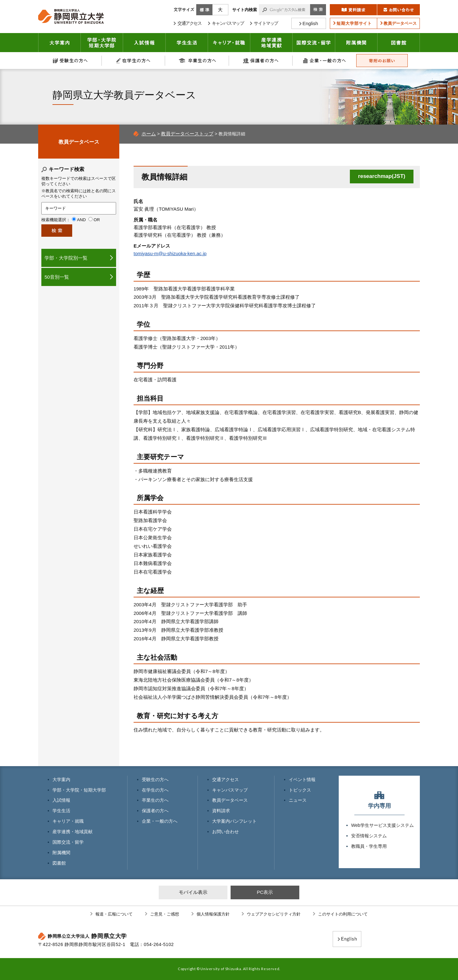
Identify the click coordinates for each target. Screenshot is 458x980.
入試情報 (144, 43)
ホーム (149, 134)
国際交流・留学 (314, 43)
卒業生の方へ (197, 61)
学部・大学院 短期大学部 (102, 43)
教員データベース (79, 142)
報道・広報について (114, 914)
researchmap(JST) (382, 176)
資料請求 (221, 811)
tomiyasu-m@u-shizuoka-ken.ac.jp (170, 253)
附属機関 (356, 43)
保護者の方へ (261, 61)
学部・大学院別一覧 (66, 258)
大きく (220, 10)
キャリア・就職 (229, 43)
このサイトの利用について (343, 914)
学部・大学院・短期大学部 (79, 790)
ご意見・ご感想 (165, 914)
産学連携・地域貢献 (271, 43)
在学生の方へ (134, 61)
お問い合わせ (226, 832)
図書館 (399, 43)
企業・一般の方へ (324, 61)
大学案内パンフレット (234, 821)
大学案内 (59, 43)
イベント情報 (302, 779)
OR (97, 220)
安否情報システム (369, 836)
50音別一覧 (57, 277)
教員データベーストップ (187, 134)
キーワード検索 (66, 169)
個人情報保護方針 (213, 914)
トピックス (300, 790)
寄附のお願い (382, 61)
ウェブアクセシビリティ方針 (274, 914)
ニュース (298, 800)
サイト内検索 (245, 10)
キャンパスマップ (230, 790)
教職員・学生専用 (369, 846)
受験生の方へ (70, 61)
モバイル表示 (193, 892)
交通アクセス (226, 779)
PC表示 (265, 892)
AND (81, 220)
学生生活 (187, 43)
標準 (204, 10)
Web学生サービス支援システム (382, 825)
